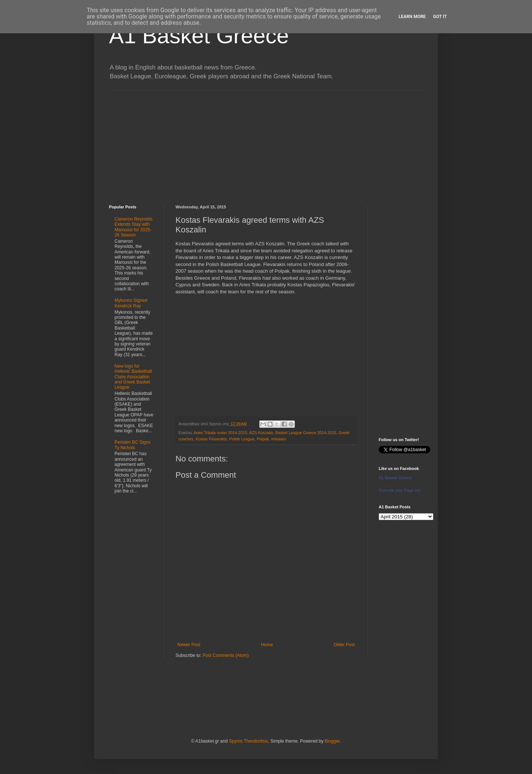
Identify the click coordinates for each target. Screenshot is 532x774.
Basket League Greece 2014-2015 (306, 433)
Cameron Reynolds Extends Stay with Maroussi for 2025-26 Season (134, 227)
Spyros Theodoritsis (248, 741)
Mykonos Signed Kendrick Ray (131, 303)
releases (279, 439)
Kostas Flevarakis (211, 439)
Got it (440, 17)
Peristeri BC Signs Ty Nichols (132, 445)
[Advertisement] (266, 142)
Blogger (332, 741)
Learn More (412, 17)
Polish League (242, 439)
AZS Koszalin (261, 433)
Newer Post (189, 645)
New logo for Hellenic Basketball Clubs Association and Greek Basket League (133, 377)
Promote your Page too (400, 490)
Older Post (344, 645)
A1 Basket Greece (199, 36)
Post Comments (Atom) (226, 655)
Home (267, 645)
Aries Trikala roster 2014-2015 (220, 433)
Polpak (263, 439)
